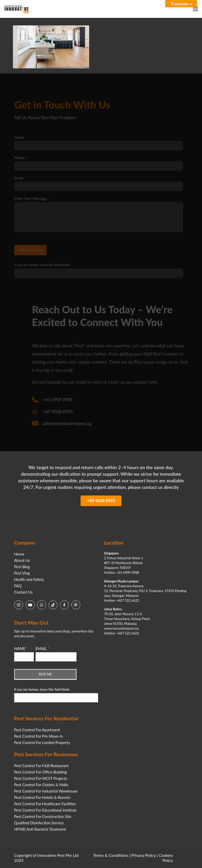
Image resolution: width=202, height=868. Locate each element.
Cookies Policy (166, 858)
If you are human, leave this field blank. (42, 689)
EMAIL (42, 648)
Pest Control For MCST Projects (41, 778)
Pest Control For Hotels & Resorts (42, 797)
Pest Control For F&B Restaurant (41, 766)
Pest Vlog (22, 573)
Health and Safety (29, 579)
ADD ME (45, 674)
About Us (22, 560)
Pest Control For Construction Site (43, 816)
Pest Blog (22, 567)
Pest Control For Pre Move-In (39, 736)
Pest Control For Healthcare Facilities (45, 804)
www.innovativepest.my (122, 628)
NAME (21, 648)
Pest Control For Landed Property (42, 742)
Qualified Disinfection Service (39, 823)
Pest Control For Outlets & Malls (41, 785)
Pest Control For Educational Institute (45, 810)
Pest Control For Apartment (37, 730)
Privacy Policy (143, 855)
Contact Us (24, 592)
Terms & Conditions (111, 855)
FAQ (18, 586)
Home (19, 554)
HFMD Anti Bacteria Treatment (40, 829)
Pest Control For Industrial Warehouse (46, 791)
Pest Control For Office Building (41, 772)
